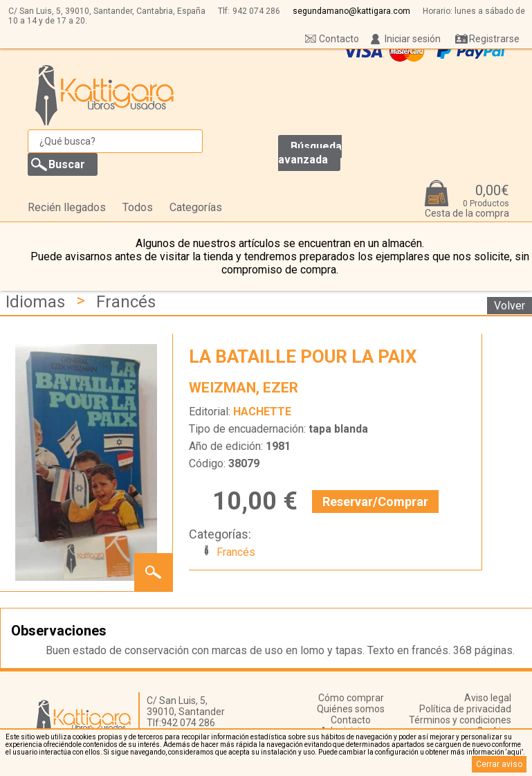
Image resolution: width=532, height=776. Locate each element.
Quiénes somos (351, 709)
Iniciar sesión (413, 39)
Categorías (196, 207)
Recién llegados (67, 207)
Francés (126, 302)
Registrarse (494, 39)
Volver (510, 306)
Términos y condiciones (460, 720)
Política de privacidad (465, 709)
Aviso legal (488, 698)
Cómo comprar (351, 698)
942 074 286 (256, 11)
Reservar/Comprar (375, 502)
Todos (138, 207)
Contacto (339, 39)
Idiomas (35, 302)
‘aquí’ (514, 752)
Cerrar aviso (499, 764)
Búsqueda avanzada (310, 153)
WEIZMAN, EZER (244, 388)
